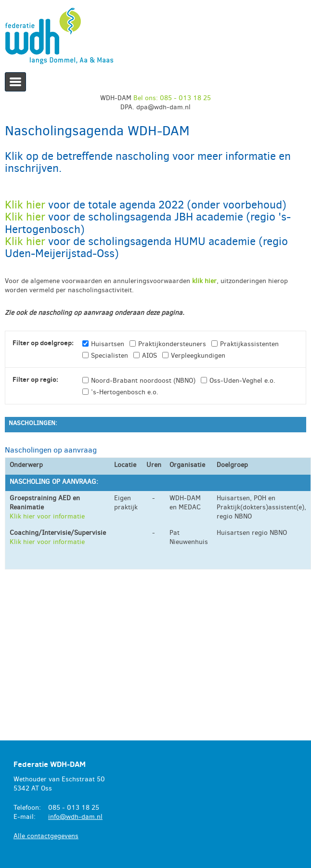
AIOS (149, 356)
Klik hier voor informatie (47, 516)
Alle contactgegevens (46, 836)
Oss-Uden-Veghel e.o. (242, 381)
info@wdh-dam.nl (75, 817)
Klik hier (26, 205)
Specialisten (110, 356)
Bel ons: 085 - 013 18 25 (172, 98)
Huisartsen (108, 344)
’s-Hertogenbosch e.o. (125, 392)
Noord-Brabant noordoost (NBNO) (143, 381)
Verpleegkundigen (198, 356)
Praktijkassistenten (249, 344)
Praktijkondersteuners (172, 344)
